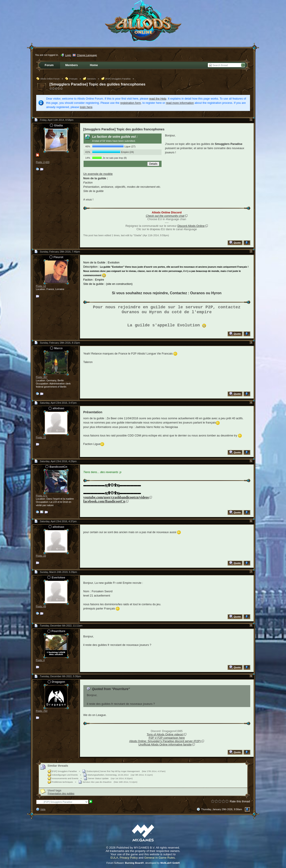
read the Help (158, 99)
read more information (180, 103)
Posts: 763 (42, 711)
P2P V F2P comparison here (167, 738)
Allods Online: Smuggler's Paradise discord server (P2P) (165, 741)
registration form (130, 103)
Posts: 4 (40, 660)
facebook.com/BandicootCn (104, 501)
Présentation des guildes (61, 793)
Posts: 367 (42, 377)
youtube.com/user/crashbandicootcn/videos (116, 497)
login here (86, 107)
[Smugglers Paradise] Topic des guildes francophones (98, 84)
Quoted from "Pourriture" (111, 689)
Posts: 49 (41, 606)
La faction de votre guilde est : (115, 137)
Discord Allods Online (191, 226)
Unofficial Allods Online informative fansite (165, 744)
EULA (114, 858)
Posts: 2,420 (43, 162)
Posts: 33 (41, 437)
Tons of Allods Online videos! (165, 734)
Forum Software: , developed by (143, 863)
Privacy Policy (129, 858)
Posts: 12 (41, 286)
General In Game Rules (159, 858)
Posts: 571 (42, 496)
